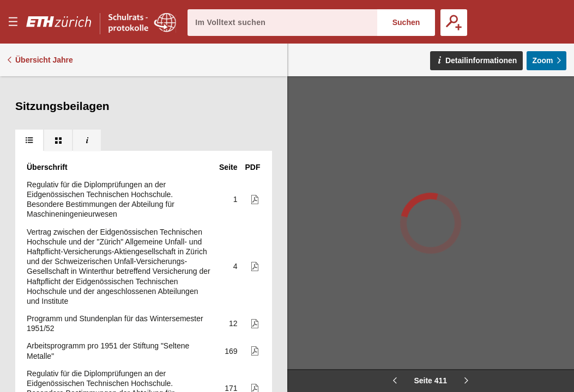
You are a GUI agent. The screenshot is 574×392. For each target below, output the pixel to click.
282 (231, 218)
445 (231, 246)
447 (231, 288)
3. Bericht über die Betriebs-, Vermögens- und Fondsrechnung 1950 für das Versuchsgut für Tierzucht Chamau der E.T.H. (104, 186)
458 (231, 335)
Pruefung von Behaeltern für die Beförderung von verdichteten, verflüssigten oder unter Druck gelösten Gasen (116, 335)
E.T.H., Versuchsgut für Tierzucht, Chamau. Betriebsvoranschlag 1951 (100, 246)
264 (231, 154)
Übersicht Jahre (44, 60)
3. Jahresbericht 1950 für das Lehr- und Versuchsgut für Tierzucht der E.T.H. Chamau (116, 154)
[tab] (29, 87)
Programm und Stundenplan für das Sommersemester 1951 (92, 218)
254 (231, 117)
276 (231, 186)
